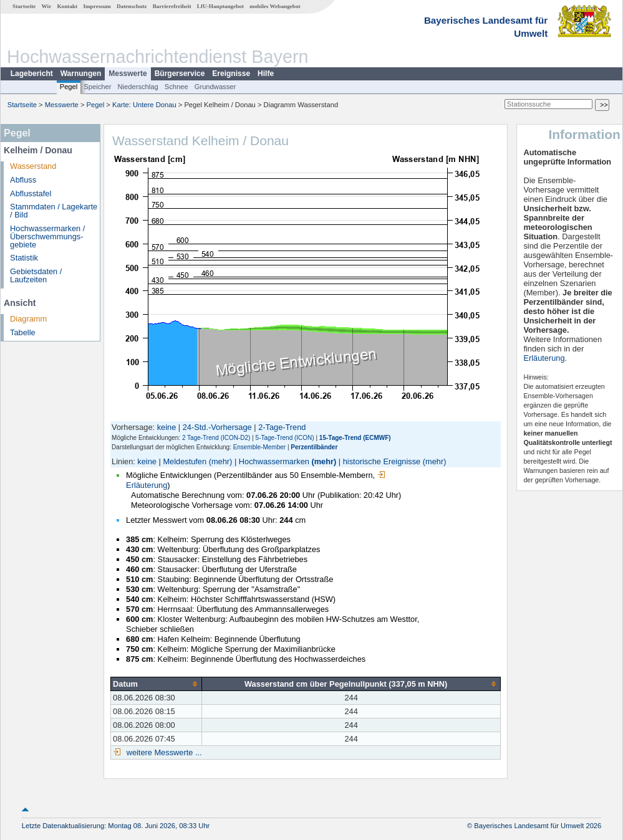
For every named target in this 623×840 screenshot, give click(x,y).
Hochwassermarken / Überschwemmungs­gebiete (47, 236)
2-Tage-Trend (282, 427)
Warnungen (81, 74)
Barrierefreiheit (172, 6)
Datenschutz (132, 6)
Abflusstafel (31, 193)
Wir (47, 6)
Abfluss (23, 180)
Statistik (24, 258)
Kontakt (67, 6)
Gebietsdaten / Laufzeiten (36, 275)
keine (167, 427)
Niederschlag (138, 87)
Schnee (176, 87)
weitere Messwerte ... (163, 752)
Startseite (24, 6)
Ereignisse (231, 74)
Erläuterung (544, 358)
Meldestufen (185, 461)
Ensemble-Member (259, 447)
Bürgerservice (180, 74)
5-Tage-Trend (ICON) (285, 438)
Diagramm (28, 319)
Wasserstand (33, 166)
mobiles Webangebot (275, 6)
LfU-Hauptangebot (220, 6)
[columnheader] (157, 684)
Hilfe (266, 74)
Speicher (97, 87)
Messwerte (128, 74)
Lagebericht (32, 74)
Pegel (69, 87)
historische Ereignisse (382, 461)
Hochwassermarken (274, 461)
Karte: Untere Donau (144, 105)
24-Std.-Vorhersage (217, 427)
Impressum (97, 6)
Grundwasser (215, 87)
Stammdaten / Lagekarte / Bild (54, 211)
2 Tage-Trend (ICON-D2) (216, 438)
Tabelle (23, 332)
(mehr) (221, 461)
